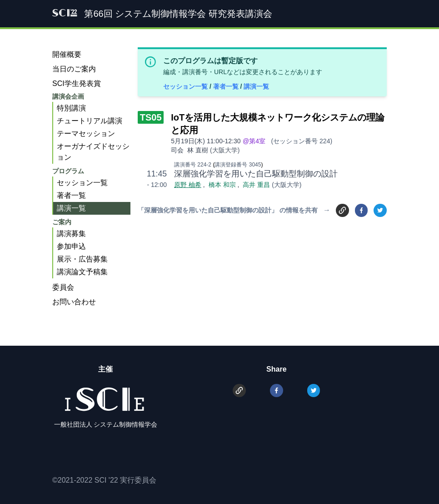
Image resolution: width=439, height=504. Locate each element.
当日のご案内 (74, 69)
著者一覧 (227, 86)
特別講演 (71, 108)
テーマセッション (86, 134)
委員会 (63, 287)
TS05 (151, 117)
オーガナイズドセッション (93, 152)
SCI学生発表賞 (77, 83)
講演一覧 (256, 86)
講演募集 (71, 234)
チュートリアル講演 (90, 121)
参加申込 (71, 246)
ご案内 (62, 222)
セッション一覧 (186, 86)
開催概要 (67, 54)
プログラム (68, 171)
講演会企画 (68, 96)
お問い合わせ (74, 302)
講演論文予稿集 (82, 272)
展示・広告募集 (82, 259)
